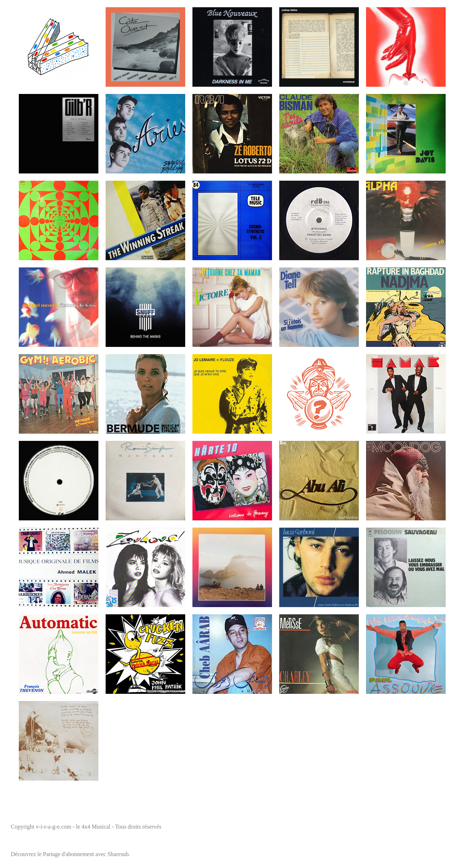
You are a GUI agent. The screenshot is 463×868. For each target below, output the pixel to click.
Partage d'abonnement (69, 854)
